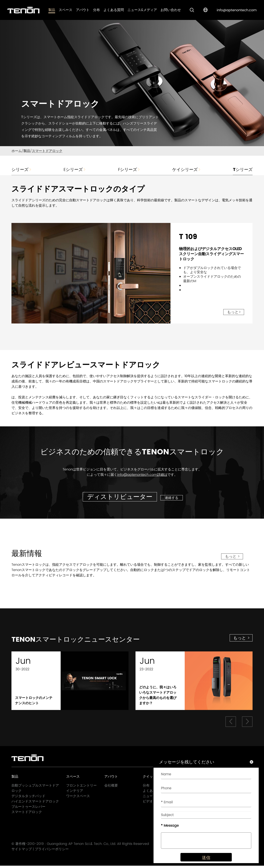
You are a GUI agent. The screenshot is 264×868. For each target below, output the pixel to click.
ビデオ (148, 803)
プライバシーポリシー (52, 851)
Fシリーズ (129, 169)
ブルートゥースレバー (28, 808)
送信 (203, 862)
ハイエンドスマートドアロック (35, 803)
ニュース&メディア (142, 10)
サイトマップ (22, 851)
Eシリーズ (75, 169)
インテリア (75, 793)
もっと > (232, 556)
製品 (52, 10)
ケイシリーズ (187, 169)
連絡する (173, 498)
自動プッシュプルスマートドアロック (35, 790)
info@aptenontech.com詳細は (142, 475)
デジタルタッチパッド (28, 798)
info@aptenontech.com (237, 10)
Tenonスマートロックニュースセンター (87, 640)
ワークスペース (78, 798)
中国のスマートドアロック (113, 381)
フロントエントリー (81, 787)
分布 (96, 10)
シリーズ (22, 169)
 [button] (230, 723)
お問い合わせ (171, 10)
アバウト (83, 10)
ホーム (17, 151)
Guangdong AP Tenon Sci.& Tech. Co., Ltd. (81, 846)
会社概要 (111, 787)
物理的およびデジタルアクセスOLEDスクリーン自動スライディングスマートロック (211, 254)
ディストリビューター (120, 497)
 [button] (247, 723)
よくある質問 (114, 10)
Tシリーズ (243, 169)
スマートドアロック (47, 151)
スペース (66, 10)
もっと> (234, 312)
